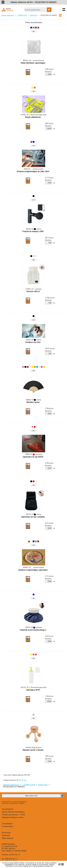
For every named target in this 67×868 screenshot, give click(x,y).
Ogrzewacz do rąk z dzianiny (33, 517)
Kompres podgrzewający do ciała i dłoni (33, 171)
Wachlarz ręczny (33, 402)
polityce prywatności (45, 866)
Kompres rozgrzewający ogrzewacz (33, 570)
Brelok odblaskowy (33, 117)
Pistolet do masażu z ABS (33, 231)
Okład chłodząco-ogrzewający (33, 63)
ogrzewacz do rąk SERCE (33, 457)
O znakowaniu (7, 826)
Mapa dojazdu (7, 838)
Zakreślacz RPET (33, 690)
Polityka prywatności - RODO (13, 815)
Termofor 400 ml (33, 291)
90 (22, 780)
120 (25, 780)
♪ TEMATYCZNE (22, 15)
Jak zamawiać (7, 809)
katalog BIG (34, 15)
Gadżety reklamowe (7, 15)
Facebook (6, 835)
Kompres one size (33, 342)
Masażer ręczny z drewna (33, 750)
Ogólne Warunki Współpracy (13, 812)
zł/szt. (49, 69)
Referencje (6, 833)
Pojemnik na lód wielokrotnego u (33, 630)
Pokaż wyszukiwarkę (33, 22)
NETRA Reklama (8, 844)
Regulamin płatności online (13, 817)
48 (20, 780)
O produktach (7, 824)
